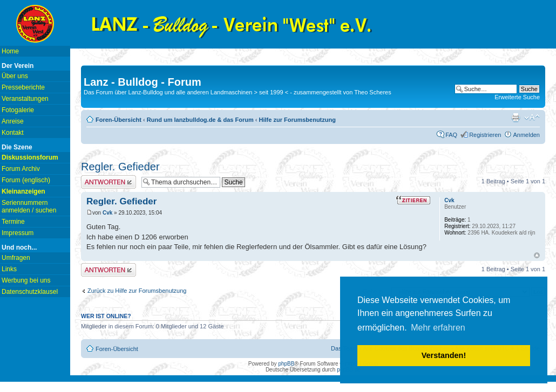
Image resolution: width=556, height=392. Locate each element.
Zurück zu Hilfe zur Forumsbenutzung (137, 291)
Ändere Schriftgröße (532, 118)
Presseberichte (23, 87)
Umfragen (16, 258)
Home (10, 51)
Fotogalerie (18, 110)
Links (9, 269)
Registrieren (485, 135)
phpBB (286, 364)
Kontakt (13, 133)
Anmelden (526, 135)
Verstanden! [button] (444, 355)
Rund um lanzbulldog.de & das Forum (200, 120)
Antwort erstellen (109, 182)
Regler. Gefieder (120, 167)
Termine (13, 222)
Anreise (13, 121)
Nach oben (537, 255)
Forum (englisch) (26, 180)
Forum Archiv (21, 169)
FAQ (451, 135)
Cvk (107, 213)
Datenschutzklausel (30, 292)
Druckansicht (516, 118)
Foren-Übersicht (118, 120)
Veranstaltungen (25, 99)
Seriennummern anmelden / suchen (29, 207)
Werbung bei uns (26, 280)
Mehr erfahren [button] (438, 328)
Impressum (18, 233)
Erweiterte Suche (517, 97)
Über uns (15, 76)
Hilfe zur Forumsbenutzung (297, 120)
